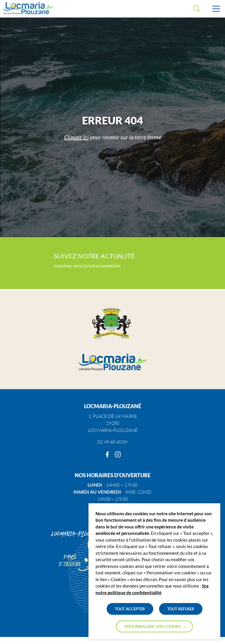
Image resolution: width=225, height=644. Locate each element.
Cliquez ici (76, 137)
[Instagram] (118, 455)
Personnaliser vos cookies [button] (152, 626)
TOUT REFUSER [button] (181, 609)
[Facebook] (107, 455)
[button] (216, 9)
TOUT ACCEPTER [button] (130, 609)
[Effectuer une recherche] (197, 9)
